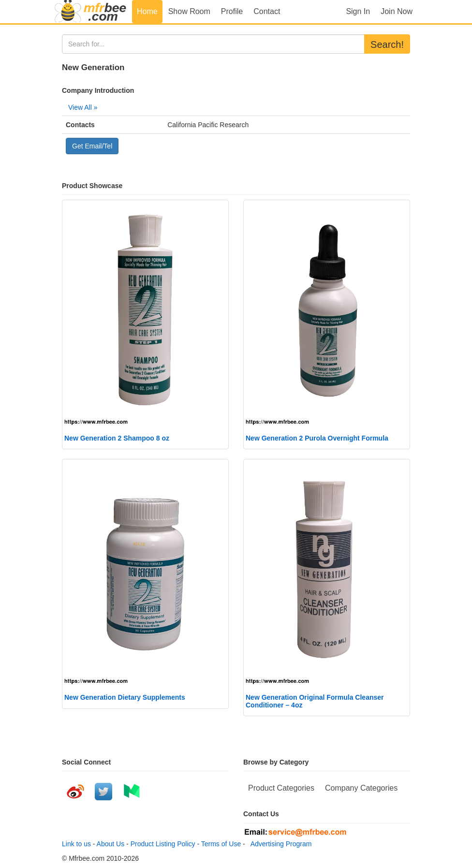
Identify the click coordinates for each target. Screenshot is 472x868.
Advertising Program (280, 844)
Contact (267, 11)
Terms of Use (221, 844)
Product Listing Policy (163, 844)
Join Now (397, 11)
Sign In (358, 11)
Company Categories (361, 788)
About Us (111, 844)
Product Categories (281, 788)
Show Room (189, 11)
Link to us (76, 844)
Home (147, 11)
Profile (232, 11)
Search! (387, 44)
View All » (83, 107)
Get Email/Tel (92, 146)
